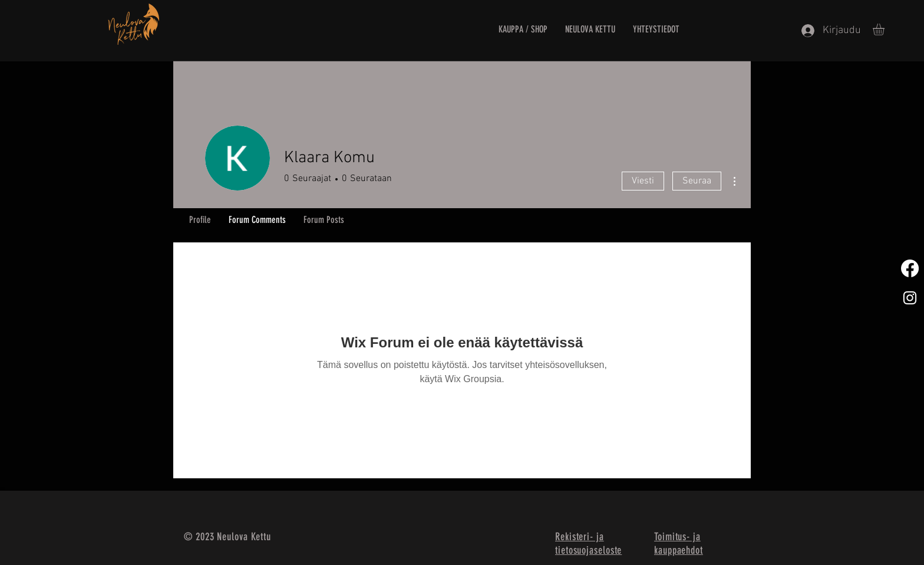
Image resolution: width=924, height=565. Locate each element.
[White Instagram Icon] (910, 298)
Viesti (643, 181)
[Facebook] (910, 268)
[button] (885, 29)
